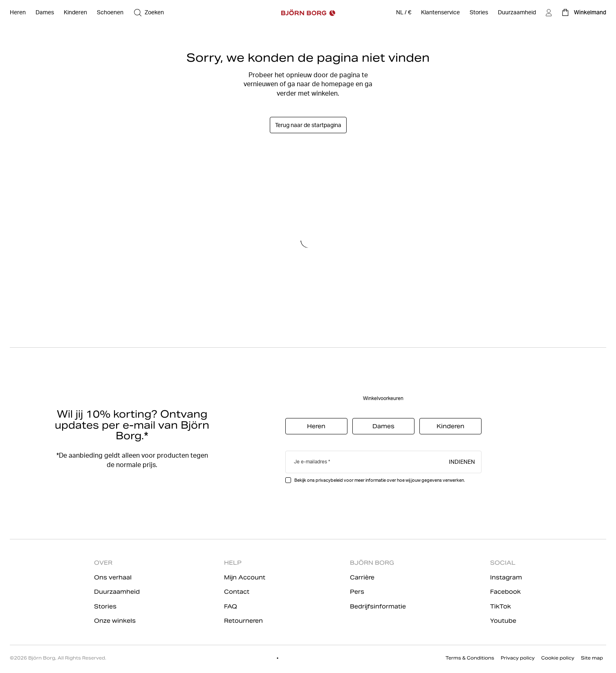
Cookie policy (558, 658)
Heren (316, 426)
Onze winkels (115, 621)
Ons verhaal (113, 577)
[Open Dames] (45, 13)
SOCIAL (503, 563)
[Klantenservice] (440, 13)
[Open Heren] (18, 13)
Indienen (462, 461)
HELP (233, 563)
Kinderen (450, 426)
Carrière (362, 577)
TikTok (501, 606)
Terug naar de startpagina (308, 125)
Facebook (505, 592)
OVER (103, 563)
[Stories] (479, 13)
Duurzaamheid (117, 592)
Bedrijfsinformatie (378, 606)
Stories (105, 606)
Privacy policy (518, 658)
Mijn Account (245, 577)
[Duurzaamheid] (517, 13)
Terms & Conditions (470, 658)
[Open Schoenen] (110, 13)
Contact (237, 592)
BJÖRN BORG (372, 563)
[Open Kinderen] (75, 13)
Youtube (503, 621)
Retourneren (243, 621)
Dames (383, 426)
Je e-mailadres (310, 462)
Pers (357, 592)
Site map (592, 658)
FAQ (231, 606)
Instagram (506, 577)
